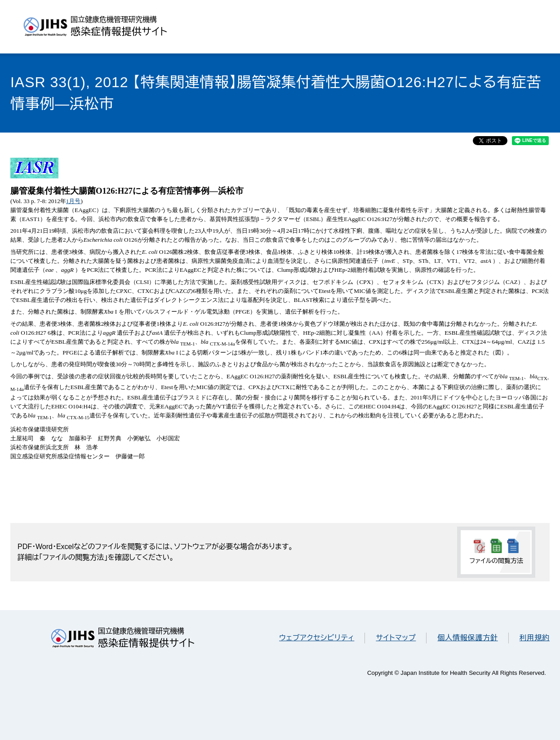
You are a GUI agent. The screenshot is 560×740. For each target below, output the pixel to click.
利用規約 (535, 638)
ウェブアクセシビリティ (317, 638)
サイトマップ (396, 638)
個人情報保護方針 (467, 638)
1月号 (73, 201)
